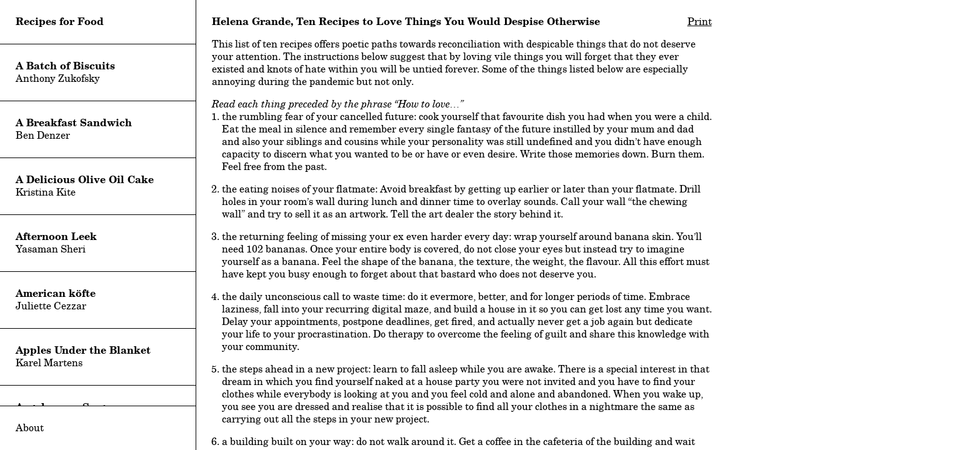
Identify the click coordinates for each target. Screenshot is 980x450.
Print (700, 22)
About (30, 428)
